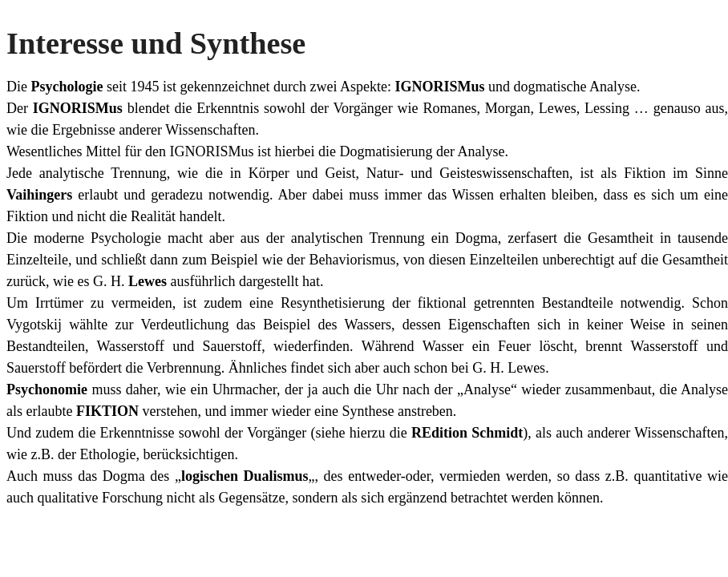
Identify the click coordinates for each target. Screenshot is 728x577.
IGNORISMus (439, 87)
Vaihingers (42, 195)
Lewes (150, 281)
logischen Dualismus (245, 476)
